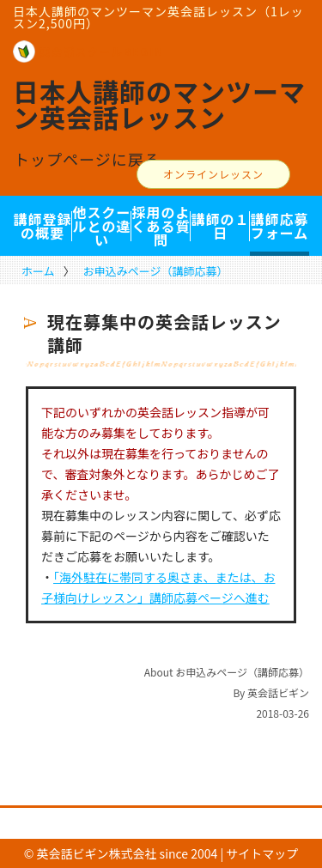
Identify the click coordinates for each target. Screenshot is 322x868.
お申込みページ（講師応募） (156, 271)
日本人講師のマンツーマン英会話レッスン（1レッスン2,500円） (158, 17)
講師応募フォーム (279, 226)
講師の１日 (220, 226)
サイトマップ (262, 853)
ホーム (38, 271)
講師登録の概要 (42, 226)
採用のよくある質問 (161, 226)
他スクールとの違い (101, 226)
